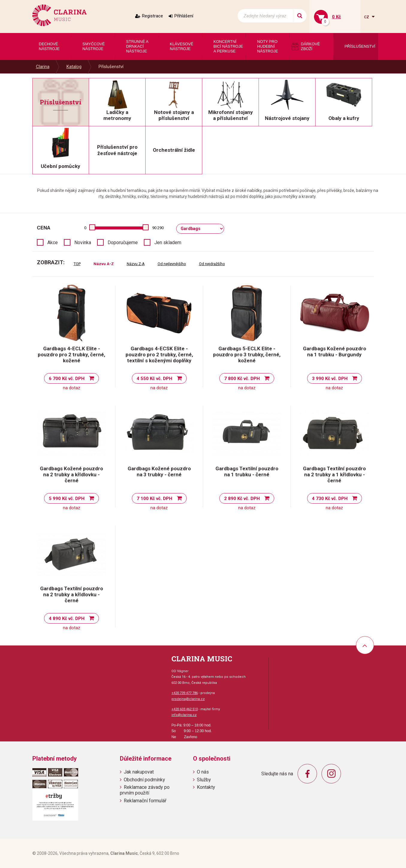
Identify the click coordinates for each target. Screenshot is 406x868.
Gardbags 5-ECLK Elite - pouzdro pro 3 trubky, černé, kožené (247, 355)
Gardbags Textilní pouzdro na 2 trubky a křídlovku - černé (72, 594)
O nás (203, 772)
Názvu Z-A (136, 264)
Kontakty (206, 787)
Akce (53, 242)
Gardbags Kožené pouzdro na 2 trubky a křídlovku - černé (71, 474)
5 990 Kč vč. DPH (67, 498)
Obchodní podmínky (144, 780)
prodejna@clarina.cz (188, 699)
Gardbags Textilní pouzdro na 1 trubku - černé (247, 471)
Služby (204, 780)
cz (367, 17)
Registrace (153, 16)
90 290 (158, 228)
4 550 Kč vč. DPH (154, 379)
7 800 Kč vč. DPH (242, 379)
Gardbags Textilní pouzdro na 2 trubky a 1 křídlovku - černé (334, 474)
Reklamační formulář (145, 801)
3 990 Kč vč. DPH (330, 379)
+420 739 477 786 (185, 693)
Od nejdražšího (212, 264)
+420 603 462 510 (185, 709)
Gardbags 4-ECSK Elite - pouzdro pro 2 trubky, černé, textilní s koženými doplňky (159, 355)
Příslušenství (111, 67)
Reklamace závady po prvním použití (145, 790)
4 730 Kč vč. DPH (330, 498)
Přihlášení (184, 16)
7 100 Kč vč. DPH (154, 498)
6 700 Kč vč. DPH (67, 379)
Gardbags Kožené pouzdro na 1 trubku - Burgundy (335, 352)
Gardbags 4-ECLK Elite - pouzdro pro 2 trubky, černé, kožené (71, 355)
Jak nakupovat (139, 772)
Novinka (83, 242)
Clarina (43, 67)
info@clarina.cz (184, 715)
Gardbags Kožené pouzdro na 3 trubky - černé (159, 471)
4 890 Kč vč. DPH (67, 618)
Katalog (74, 67)
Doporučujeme (123, 242)
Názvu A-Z (104, 264)
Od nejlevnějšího (172, 264)
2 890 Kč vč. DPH (242, 498)
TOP (77, 264)
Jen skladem (168, 242)
